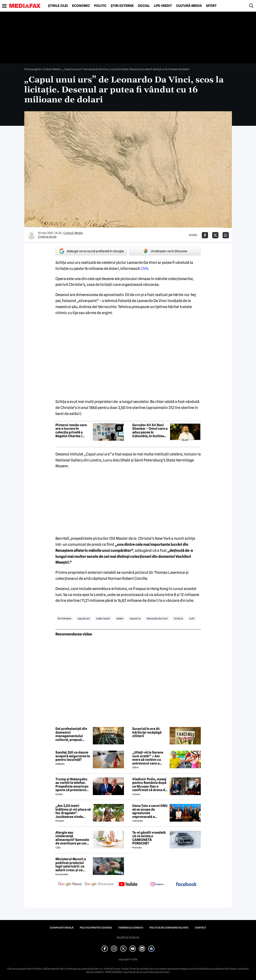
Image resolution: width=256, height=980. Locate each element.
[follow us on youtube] (128, 885)
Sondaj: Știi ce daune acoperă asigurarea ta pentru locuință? (73, 756)
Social (144, 6)
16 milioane (64, 618)
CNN (144, 269)
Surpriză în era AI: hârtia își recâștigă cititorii (147, 732)
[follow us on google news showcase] (99, 885)
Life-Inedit (163, 6)
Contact (200, 928)
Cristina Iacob (47, 237)
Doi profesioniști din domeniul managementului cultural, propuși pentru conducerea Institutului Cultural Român (71, 734)
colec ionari (103, 618)
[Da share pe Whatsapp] (226, 235)
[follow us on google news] (70, 885)
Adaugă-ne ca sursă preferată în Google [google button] (91, 251)
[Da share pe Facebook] (205, 235)
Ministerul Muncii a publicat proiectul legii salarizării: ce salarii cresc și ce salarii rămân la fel (71, 865)
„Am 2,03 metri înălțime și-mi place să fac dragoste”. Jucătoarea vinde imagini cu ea (73, 811)
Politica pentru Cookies (96, 928)
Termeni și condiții (131, 928)
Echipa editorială (62, 928)
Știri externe (122, 6)
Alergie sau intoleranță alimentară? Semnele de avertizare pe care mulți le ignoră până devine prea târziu (72, 838)
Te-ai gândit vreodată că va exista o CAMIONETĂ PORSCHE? (149, 838)
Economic (81, 6)
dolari (120, 618)
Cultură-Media (189, 6)
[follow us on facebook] (186, 884)
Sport (211, 6)
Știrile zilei (58, 6)
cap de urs (84, 618)
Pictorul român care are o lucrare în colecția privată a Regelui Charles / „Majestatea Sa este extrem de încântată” (72, 431)
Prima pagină (32, 69)
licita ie (178, 618)
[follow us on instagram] (157, 885)
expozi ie (135, 618)
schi (192, 618)
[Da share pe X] (215, 235)
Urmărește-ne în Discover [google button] (165, 251)
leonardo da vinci (157, 618)
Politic (100, 6)
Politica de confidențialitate (169, 928)
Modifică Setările (128, 937)
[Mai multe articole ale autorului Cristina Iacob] (32, 235)
